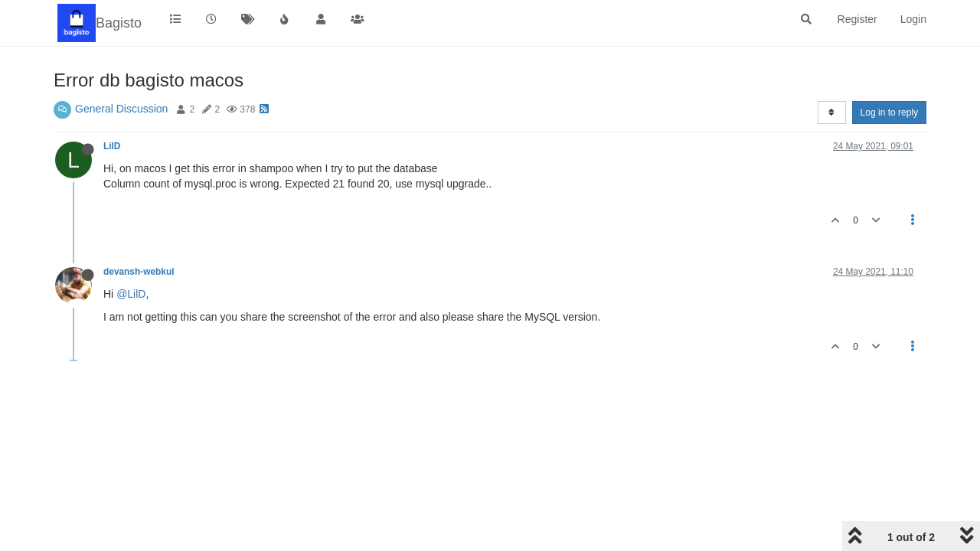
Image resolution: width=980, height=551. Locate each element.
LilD (112, 146)
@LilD (131, 294)
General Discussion (121, 109)
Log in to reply (889, 112)
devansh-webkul (139, 272)
